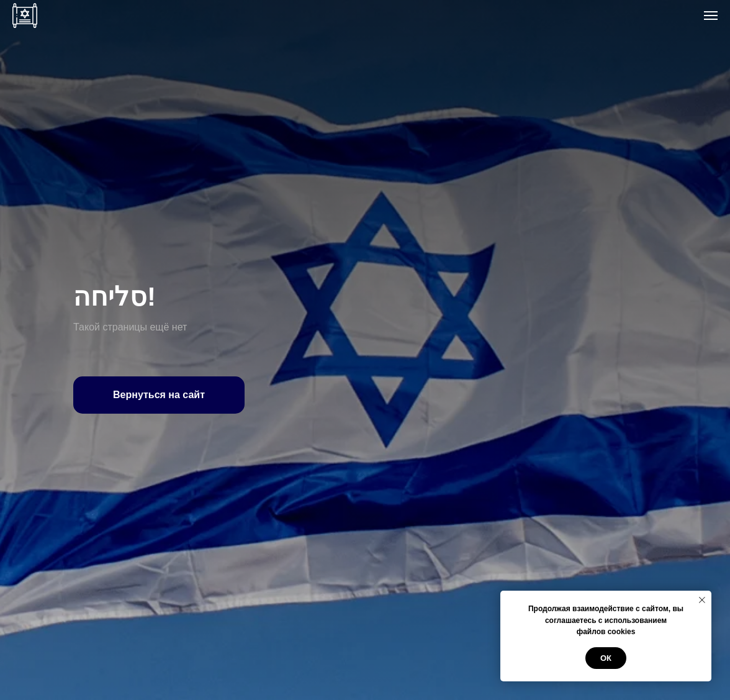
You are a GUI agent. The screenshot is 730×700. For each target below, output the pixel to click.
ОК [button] (606, 658)
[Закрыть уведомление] (702, 600)
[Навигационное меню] (711, 16)
